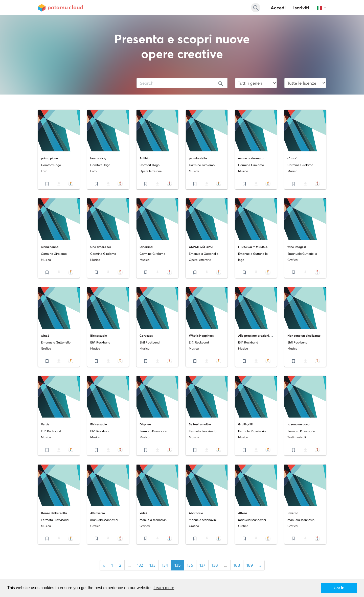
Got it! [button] (339, 588)
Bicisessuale (99, 336)
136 (190, 565)
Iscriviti (301, 8)
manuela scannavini (104, 520)
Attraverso (98, 513)
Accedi (278, 8)
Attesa (243, 513)
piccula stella (198, 158)
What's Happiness (201, 336)
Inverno (293, 513)
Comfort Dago (51, 165)
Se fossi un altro (200, 424)
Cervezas (146, 336)
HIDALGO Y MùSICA (253, 247)
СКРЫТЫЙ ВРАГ (201, 247)
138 (215, 565)
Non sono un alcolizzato (304, 336)
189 (250, 565)
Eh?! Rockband (100, 342)
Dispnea (145, 424)
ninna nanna (50, 247)
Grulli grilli (245, 424)
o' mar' (292, 158)
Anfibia (144, 158)
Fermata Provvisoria (153, 431)
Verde (45, 424)
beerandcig (98, 158)
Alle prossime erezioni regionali (260, 336)
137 (202, 565)
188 (237, 565)
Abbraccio (196, 513)
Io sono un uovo (298, 424)
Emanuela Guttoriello (204, 254)
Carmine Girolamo (202, 165)
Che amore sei (100, 247)
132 (140, 565)
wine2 (45, 336)
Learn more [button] (164, 588)
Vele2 (143, 513)
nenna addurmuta (251, 158)
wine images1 (297, 247)
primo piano (49, 158)
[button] (321, 8)
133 (152, 565)
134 (165, 565)
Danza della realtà (54, 513)
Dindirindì (146, 247)
